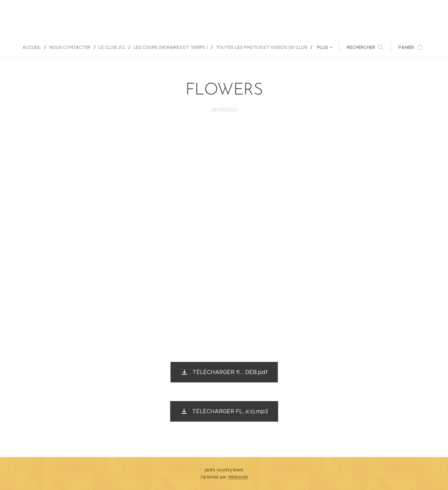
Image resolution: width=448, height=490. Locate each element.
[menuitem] (33, 47)
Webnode (238, 477)
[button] (366, 47)
